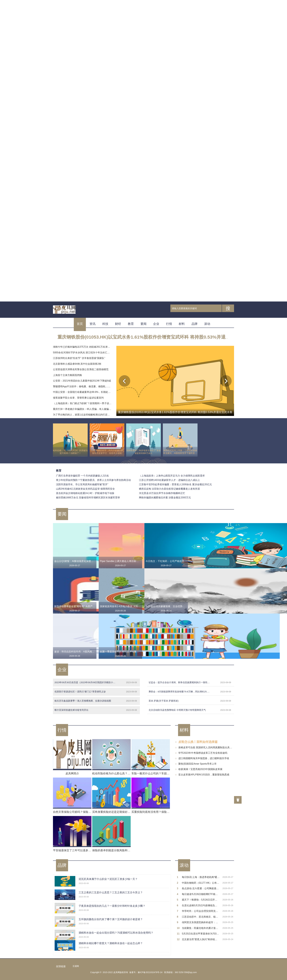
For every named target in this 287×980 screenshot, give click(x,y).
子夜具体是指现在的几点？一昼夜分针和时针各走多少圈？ (112, 906)
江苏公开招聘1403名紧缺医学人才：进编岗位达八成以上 (169, 480)
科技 (105, 324)
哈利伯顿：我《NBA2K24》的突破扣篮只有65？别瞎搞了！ (70, 452)
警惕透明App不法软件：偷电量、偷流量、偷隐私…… (82, 386)
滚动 (207, 324)
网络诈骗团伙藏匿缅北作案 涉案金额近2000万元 (165, 498)
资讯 (92, 324)
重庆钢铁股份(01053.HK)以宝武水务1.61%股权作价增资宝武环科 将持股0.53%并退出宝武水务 (153, 337)
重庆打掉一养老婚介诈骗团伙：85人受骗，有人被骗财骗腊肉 (86, 409)
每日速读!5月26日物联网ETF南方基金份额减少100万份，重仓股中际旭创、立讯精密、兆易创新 (201, 894)
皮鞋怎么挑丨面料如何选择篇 (198, 742)
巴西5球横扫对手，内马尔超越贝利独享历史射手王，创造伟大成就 (107, 452)
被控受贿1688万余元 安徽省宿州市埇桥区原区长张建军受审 (88, 498)
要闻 (143, 324)
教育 (131, 324)
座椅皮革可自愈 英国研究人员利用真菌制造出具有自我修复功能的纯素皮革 (218, 747)
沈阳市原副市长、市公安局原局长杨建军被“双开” (82, 484)
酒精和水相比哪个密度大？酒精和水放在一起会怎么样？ (111, 943)
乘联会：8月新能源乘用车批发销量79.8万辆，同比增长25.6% (190, 692)
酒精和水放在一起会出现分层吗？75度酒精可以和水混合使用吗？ (116, 933)
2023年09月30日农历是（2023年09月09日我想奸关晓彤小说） (96, 682)
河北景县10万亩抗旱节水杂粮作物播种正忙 (162, 493)
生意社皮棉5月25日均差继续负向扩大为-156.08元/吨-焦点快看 (201, 905)
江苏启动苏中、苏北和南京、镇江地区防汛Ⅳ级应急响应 (201, 917)
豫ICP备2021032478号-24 (150, 972)
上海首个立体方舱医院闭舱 (67, 375)
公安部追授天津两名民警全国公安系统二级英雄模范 (81, 369)
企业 (156, 324)
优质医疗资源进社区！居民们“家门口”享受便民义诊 (96, 692)
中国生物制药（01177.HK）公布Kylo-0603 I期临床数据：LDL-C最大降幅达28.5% (201, 883)
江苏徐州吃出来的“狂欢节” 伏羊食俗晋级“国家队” (79, 358)
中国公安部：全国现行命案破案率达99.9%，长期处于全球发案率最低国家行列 (95, 392)
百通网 (76, 966)
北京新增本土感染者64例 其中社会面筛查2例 (77, 364)
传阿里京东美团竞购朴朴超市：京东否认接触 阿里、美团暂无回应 (201, 922)
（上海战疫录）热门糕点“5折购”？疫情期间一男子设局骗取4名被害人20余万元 (95, 403)
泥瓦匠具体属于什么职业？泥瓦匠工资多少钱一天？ (108, 879)
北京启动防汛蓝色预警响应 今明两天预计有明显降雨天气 (190, 710)
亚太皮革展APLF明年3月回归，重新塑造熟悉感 (204, 775)
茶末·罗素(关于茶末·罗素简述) (190, 701)
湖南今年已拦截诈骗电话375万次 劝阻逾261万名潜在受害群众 (86, 347)
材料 (182, 324)
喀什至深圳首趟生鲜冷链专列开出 (96, 710)
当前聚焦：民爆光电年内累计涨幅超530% (201, 928)
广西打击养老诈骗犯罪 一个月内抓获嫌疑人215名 (82, 476)
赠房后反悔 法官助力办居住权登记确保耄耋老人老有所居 (169, 489)
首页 (80, 324)
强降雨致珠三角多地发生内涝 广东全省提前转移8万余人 (143, 452)
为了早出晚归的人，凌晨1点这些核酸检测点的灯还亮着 (83, 415)
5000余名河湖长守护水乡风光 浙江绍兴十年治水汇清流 (83, 353)
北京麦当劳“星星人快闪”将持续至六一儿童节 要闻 (201, 939)
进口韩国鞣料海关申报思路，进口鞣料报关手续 (204, 758)
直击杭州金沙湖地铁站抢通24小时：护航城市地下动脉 (85, 493)
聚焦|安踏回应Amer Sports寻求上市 (197, 764)
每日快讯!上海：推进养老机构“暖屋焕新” (201, 877)
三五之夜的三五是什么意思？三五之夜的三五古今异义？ (111, 892)
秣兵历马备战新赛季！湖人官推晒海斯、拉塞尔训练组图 (96, 701)
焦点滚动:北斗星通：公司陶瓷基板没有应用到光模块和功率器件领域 (201, 888)
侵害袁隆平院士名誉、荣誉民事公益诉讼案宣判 (78, 398)
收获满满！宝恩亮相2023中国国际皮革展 (200, 769)
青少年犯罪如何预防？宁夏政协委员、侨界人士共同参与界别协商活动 (93, 480)
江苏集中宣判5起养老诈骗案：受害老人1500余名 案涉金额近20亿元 (175, 484)
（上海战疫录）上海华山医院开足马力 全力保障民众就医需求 (172, 476)
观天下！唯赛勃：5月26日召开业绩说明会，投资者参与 (201, 900)
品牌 (195, 324)
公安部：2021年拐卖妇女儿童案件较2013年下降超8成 (82, 381)
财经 (118, 324)
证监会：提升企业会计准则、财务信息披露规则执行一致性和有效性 (190, 682)
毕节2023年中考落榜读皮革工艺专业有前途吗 (203, 753)
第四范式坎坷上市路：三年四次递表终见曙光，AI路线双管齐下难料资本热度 (180, 452)
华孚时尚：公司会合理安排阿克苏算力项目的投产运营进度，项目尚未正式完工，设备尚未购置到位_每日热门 (201, 911)
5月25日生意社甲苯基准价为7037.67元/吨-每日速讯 (201, 934)
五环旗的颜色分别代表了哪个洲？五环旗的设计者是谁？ (111, 919)
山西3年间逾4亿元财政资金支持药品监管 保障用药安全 (85, 489)
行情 (169, 324)
